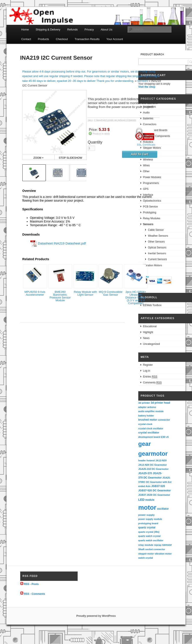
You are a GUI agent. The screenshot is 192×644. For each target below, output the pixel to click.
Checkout (62, 39)
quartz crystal (147, 528)
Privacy (89, 30)
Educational (150, 326)
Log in (147, 371)
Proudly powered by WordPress (96, 616)
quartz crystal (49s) (149, 532)
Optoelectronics (152, 201)
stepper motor (146, 554)
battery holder (146, 416)
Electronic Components (157, 136)
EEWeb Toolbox (152, 305)
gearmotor (153, 454)
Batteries (148, 118)
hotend (151, 460)
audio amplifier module (151, 411)
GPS (146, 189)
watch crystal (146, 558)
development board (149, 437)
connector (164, 420)
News (146, 338)
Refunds (72, 30)
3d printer (144, 403)
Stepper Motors (152, 148)
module (150, 500)
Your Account (115, 39)
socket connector (155, 549)
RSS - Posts (31, 584)
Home (25, 30)
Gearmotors (150, 154)
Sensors (143, 81)
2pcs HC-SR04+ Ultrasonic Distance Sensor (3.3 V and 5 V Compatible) (136, 298)
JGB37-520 (158, 486)
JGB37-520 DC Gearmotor (155, 491)
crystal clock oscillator (151, 428)
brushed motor (148, 420)
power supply (146, 515)
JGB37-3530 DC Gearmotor (154, 495)
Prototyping (150, 212)
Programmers (151, 183)
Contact (26, 39)
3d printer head (160, 403)
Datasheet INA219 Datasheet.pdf (62, 243)
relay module (146, 545)
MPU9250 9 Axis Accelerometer (35, 293)
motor (147, 507)
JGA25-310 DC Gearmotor (153, 469)
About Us (106, 30)
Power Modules (152, 177)
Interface (148, 195)
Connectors (150, 124)
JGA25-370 (145, 473)
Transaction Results (87, 39)
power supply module (150, 519)
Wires (146, 165)
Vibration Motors (153, 265)
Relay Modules (152, 218)
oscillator (163, 509)
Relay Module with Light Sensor (85, 293)
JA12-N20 (161, 460)
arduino (152, 407)
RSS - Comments (34, 594)
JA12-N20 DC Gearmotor (153, 465)
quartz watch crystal (149, 536)
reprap (158, 545)
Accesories (149, 107)
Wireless (148, 160)
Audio (146, 113)
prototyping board (148, 523)
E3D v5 (165, 437)
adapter (143, 407)
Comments (152, 383)
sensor (167, 545)
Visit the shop (147, 87)
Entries (150, 377)
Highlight (148, 332)
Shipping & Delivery (48, 30)
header (142, 460)
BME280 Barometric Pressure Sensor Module (60, 296)
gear (145, 444)
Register (148, 365)
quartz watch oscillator (151, 540)
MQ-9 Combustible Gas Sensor (110, 293)
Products (43, 39)
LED (141, 500)
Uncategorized (151, 344)
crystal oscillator (149, 433)
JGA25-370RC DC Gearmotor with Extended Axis (155, 482)
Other (146, 171)
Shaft (141, 549)
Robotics (148, 142)
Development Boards (155, 130)
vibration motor (163, 554)
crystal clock (145, 424)
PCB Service (150, 207)
